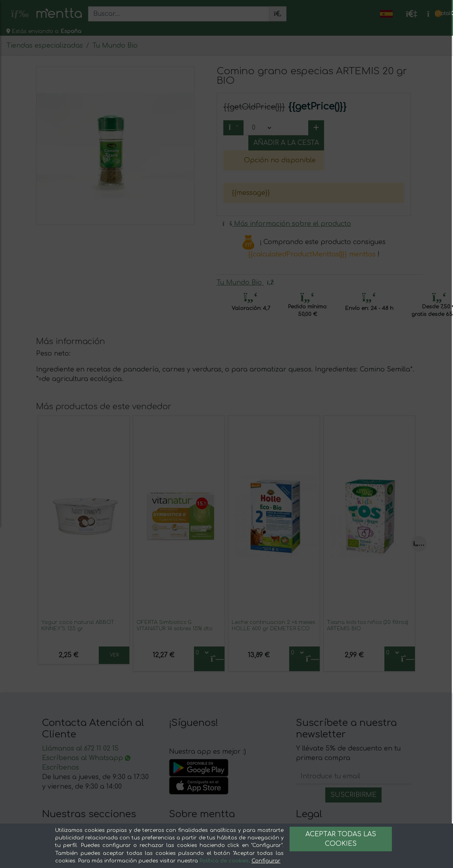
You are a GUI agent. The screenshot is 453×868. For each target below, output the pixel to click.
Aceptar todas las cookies (341, 839)
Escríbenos (60, 768)
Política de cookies (224, 861)
